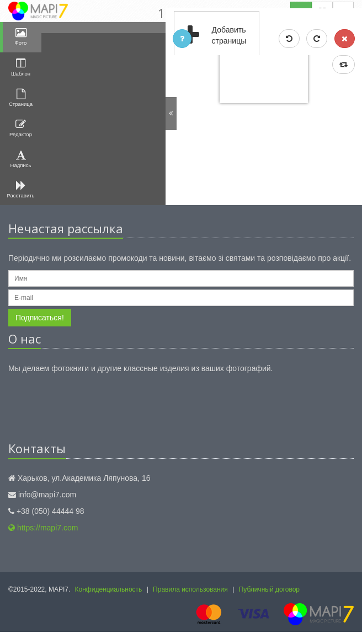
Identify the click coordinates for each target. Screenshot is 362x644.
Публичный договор (269, 589)
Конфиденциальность (109, 589)
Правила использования (190, 589)
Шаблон (21, 67)
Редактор (21, 128)
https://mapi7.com (43, 528)
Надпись (21, 159)
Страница (21, 98)
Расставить (21, 189)
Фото (21, 37)
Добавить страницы (211, 36)
